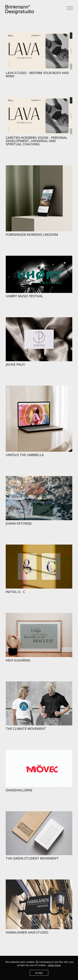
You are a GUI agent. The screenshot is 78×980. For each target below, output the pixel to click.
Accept (39, 973)
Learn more (54, 965)
